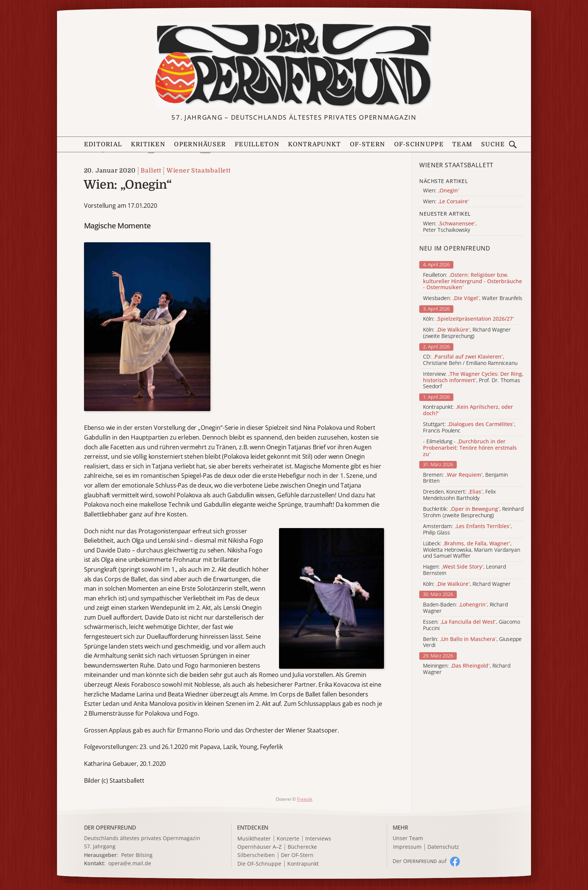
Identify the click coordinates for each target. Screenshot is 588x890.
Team (462, 144)
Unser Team (408, 838)
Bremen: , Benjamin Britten (465, 478)
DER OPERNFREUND (110, 827)
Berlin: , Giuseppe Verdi (472, 642)
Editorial (103, 144)
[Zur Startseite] (294, 65)
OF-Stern (367, 144)
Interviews (318, 839)
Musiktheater (254, 839)
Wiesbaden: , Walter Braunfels (473, 298)
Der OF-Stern (297, 855)
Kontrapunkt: (468, 410)
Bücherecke (302, 847)
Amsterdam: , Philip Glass (467, 530)
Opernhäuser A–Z (259, 847)
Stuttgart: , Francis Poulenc (469, 428)
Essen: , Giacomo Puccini (472, 625)
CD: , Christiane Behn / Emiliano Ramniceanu (470, 360)
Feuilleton (257, 144)
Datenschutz (443, 847)
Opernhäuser (200, 144)
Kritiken (148, 144)
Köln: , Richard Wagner (467, 584)
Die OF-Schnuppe (259, 864)
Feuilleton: (472, 281)
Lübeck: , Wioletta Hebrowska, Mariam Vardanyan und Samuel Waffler (472, 550)
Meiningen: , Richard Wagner (467, 669)
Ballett (151, 171)
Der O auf (420, 861)
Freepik (305, 799)
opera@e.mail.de (130, 863)
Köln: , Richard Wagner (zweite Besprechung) (467, 333)
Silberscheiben (256, 855)
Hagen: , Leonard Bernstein (464, 570)
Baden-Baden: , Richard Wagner (465, 608)
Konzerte (288, 839)
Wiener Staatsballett (199, 171)
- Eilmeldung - (470, 448)
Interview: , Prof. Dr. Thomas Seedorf (473, 380)
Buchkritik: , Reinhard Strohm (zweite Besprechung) (473, 512)
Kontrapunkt (314, 144)
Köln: (469, 319)
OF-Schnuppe (419, 144)
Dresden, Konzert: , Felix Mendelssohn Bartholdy (459, 495)
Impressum (407, 847)
